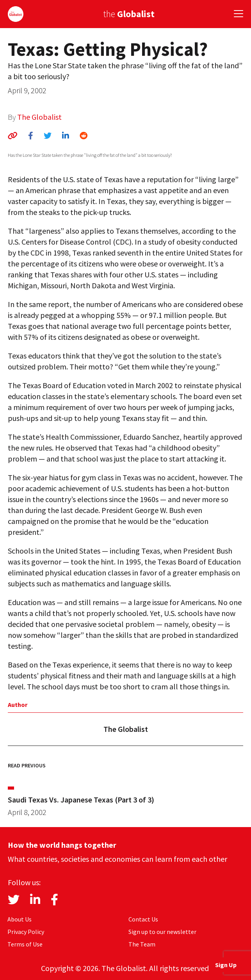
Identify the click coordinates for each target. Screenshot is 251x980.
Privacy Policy (26, 932)
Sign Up (226, 965)
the (129, 14)
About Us (20, 919)
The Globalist (39, 117)
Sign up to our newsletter (162, 932)
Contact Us (143, 919)
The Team (142, 944)
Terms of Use (25, 944)
